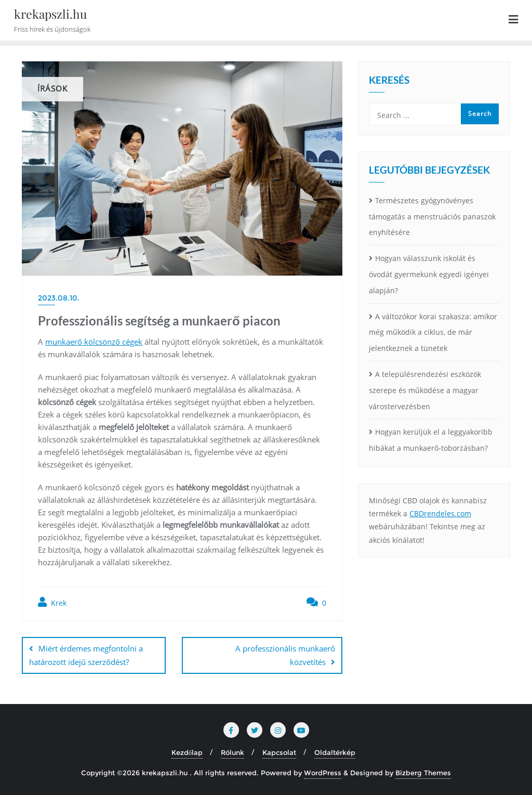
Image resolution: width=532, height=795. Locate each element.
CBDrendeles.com (440, 513)
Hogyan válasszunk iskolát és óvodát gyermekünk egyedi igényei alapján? (429, 274)
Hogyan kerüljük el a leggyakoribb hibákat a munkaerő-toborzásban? (431, 440)
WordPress (323, 773)
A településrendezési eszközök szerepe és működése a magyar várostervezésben (425, 390)
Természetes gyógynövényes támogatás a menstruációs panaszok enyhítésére (432, 217)
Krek (52, 602)
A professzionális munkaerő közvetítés (285, 655)
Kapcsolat (279, 752)
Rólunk (232, 752)
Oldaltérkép (335, 752)
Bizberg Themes (423, 773)
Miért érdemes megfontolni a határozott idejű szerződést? (86, 655)
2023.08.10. (59, 298)
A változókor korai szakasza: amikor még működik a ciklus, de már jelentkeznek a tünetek (433, 333)
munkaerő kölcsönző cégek (94, 342)
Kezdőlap (187, 752)
